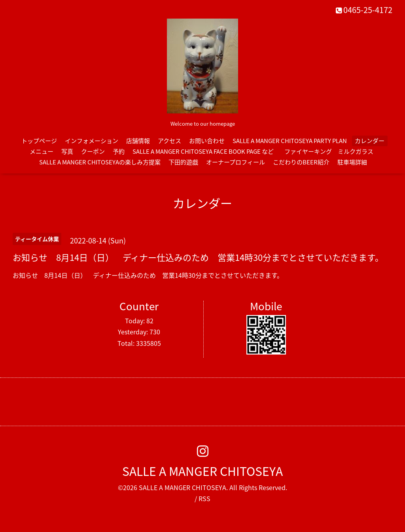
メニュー (42, 151)
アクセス (169, 141)
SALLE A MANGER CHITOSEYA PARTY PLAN (290, 141)
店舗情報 (138, 141)
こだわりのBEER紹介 (301, 162)
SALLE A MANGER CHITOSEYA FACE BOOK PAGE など (203, 151)
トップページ (39, 141)
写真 (67, 151)
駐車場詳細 (352, 162)
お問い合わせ (207, 141)
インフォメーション (92, 141)
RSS (204, 498)
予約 (119, 151)
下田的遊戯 (183, 162)
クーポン (93, 151)
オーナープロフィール (236, 162)
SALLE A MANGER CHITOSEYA (202, 471)
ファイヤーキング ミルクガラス (332, 151)
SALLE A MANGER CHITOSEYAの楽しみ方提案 (100, 162)
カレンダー (370, 141)
